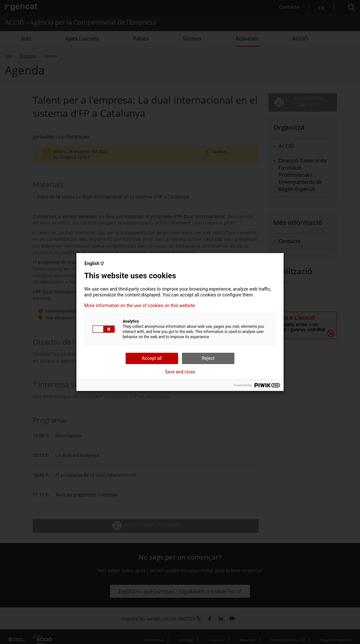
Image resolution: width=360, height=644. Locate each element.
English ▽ (94, 263)
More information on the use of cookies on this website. (140, 305)
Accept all (152, 358)
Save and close (180, 372)
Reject (208, 358)
